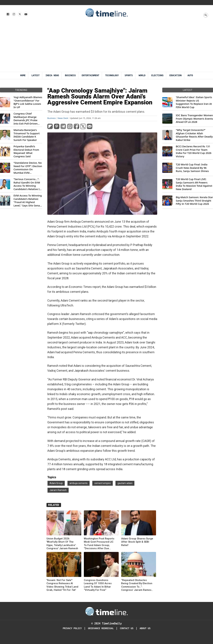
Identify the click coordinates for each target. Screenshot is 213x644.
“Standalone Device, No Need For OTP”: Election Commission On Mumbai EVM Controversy (28, 168)
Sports (129, 75)
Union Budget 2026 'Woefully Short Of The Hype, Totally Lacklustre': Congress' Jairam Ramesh (62, 544)
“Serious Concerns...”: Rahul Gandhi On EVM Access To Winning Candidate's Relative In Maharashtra (27, 184)
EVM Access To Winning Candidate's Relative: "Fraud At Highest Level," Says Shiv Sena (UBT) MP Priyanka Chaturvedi (28, 201)
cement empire (103, 483)
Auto (190, 75)
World (142, 75)
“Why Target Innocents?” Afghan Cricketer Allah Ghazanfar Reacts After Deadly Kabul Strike (194, 135)
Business (70, 75)
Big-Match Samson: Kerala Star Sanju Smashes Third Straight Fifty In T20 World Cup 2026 (194, 201)
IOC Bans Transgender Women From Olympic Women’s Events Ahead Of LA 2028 (194, 119)
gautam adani (125, 483)
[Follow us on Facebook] (8, 14)
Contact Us (127, 628)
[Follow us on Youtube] (26, 14)
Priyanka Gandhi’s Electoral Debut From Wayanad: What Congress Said (26, 151)
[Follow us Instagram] (14, 14)
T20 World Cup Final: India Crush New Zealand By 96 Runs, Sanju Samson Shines (192, 168)
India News (52, 75)
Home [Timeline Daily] (23, 75)
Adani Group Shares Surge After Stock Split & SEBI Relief (137, 542)
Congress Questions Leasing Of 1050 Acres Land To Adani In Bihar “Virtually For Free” (98, 585)
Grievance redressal (101, 628)
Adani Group (56, 483)
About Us (145, 628)
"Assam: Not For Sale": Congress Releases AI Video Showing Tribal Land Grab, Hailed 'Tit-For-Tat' (62, 585)
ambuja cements (79, 483)
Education (175, 75)
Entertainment (90, 75)
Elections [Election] (157, 75)
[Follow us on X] (20, 14)
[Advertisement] (106, 46)
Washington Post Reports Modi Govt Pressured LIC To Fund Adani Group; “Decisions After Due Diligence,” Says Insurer (99, 544)
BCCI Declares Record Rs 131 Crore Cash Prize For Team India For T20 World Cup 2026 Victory (194, 151)
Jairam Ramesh (58, 490)
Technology (112, 75)
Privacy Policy (72, 628)
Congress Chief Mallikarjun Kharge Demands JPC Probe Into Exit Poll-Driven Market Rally (26, 119)
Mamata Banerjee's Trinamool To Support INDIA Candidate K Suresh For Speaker (27, 135)
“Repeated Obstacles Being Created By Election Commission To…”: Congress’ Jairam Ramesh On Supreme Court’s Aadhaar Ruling (137, 585)
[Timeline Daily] (106, 611)
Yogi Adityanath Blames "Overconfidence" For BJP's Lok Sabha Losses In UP (28, 102)
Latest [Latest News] (35, 75)
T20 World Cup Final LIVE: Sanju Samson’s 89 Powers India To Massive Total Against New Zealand (194, 184)
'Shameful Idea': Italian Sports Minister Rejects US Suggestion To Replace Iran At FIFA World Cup (194, 102)
